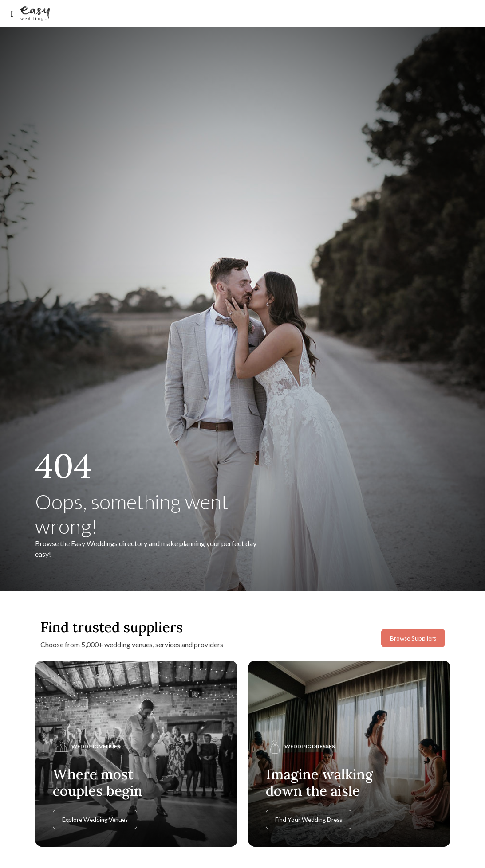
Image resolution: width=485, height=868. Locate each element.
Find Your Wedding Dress (309, 820)
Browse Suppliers (413, 638)
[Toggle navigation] (12, 14)
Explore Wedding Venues (95, 820)
